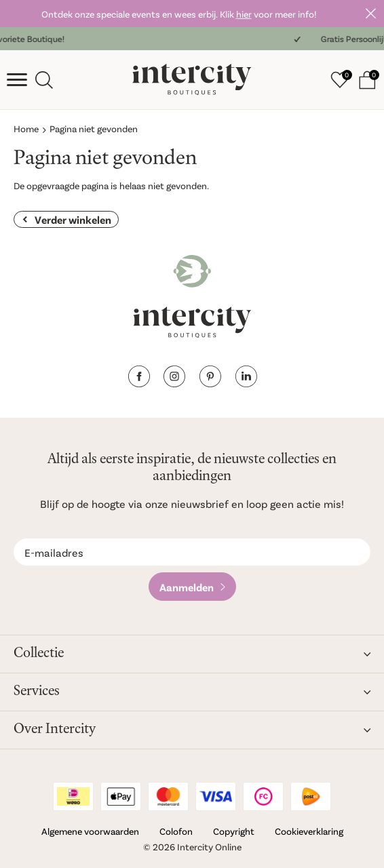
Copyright (234, 831)
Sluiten (370, 14)
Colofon (176, 831)
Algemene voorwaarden (90, 831)
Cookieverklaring (309, 831)
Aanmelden (187, 587)
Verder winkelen (73, 219)
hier (244, 14)
